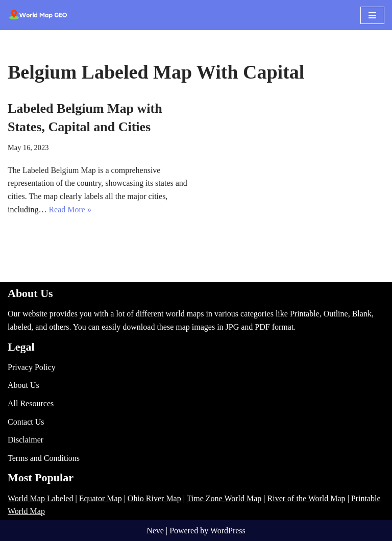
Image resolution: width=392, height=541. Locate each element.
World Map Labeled (40, 498)
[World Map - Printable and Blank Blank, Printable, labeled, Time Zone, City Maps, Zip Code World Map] (38, 15)
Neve (155, 531)
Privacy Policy (32, 367)
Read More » (70, 210)
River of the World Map (307, 498)
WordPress (228, 531)
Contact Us (26, 422)
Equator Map (101, 498)
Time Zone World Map (224, 498)
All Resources (31, 403)
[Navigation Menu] (372, 15)
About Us (23, 385)
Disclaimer (26, 440)
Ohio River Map (154, 498)
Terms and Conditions (44, 458)
